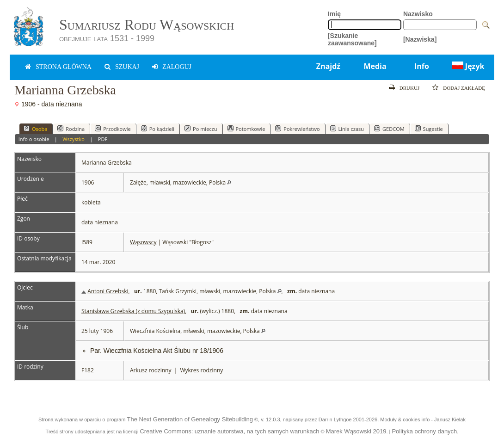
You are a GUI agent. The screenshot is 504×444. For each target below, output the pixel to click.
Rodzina (71, 129)
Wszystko (74, 139)
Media (375, 66)
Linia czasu (347, 129)
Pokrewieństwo (297, 129)
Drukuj (409, 88)
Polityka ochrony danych (424, 431)
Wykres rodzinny (202, 370)
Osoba (35, 129)
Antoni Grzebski (108, 291)
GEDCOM (389, 129)
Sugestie (429, 129)
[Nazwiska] (420, 39)
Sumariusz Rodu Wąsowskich (147, 25)
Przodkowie (113, 129)
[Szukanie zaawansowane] (352, 39)
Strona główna (64, 67)
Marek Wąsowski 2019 (356, 431)
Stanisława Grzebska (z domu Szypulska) (133, 311)
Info (422, 66)
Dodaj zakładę (464, 88)
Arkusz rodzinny (151, 370)
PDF (103, 139)
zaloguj (177, 67)
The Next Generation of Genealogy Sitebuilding (190, 419)
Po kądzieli (158, 129)
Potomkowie (246, 129)
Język (467, 66)
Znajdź (328, 66)
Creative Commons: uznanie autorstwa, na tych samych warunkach (229, 431)
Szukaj (127, 67)
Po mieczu (201, 129)
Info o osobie (34, 139)
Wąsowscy (143, 242)
